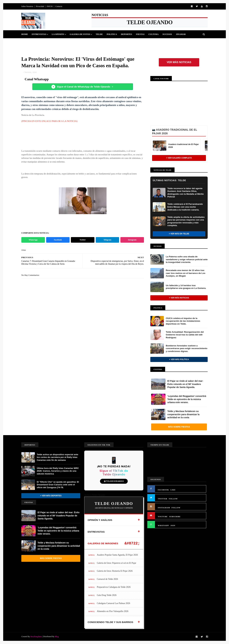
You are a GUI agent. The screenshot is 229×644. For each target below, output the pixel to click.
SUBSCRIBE (175, 517)
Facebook (58, 240)
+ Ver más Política (179, 359)
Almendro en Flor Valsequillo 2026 (113, 611)
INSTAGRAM (164, 508)
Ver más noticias (179, 62)
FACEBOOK (163, 490)
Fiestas (140, 34)
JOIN (173, 525)
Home (25, 34)
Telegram (107, 240)
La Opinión (58, 34)
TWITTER (163, 499)
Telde (99, 34)
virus (35, 72)
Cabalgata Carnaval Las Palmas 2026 (113, 603)
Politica (112, 34)
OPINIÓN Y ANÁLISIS (100, 520)
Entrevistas (39, 34)
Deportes (126, 34)
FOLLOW (173, 499)
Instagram (132, 240)
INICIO (50, 6)
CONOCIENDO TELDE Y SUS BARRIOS (110, 622)
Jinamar (181, 34)
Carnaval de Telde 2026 (107, 579)
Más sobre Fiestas (179, 427)
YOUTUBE (163, 517)
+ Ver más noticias (179, 298)
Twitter (83, 240)
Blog (57, 637)
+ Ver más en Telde (179, 234)
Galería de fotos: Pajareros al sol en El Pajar (116, 563)
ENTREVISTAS (96, 532)
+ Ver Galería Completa (179, 158)
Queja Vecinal (32, 42)
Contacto (59, 6)
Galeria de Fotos (80, 34)
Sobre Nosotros (27, 6)
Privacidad (40, 6)
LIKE (173, 490)
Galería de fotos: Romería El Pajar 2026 (115, 571)
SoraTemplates (36, 637)
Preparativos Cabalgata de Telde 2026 (114, 587)
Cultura (153, 34)
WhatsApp (33, 240)
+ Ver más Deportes (51, 496)
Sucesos (167, 34)
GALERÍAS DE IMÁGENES (103, 543)
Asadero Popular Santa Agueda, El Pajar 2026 (117, 555)
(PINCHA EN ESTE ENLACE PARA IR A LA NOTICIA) (49, 121)
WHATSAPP (163, 525)
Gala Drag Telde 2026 (107, 595)
